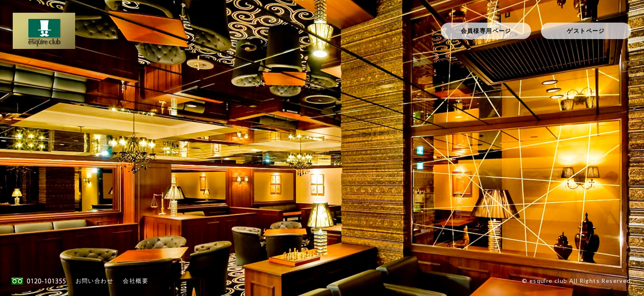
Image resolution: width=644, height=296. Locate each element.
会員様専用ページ (486, 31)
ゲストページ (586, 31)
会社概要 (136, 281)
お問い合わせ (94, 281)
